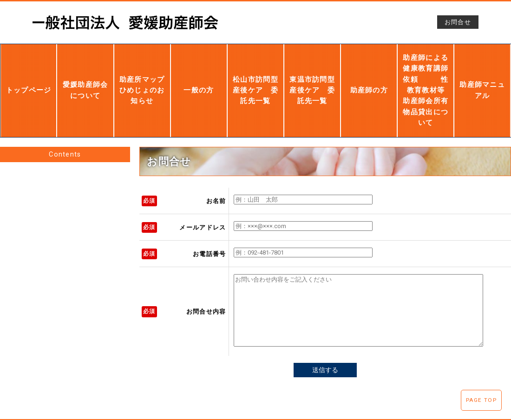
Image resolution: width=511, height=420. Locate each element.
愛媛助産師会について (85, 78)
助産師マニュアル (482, 78)
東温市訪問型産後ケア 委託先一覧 (312, 78)
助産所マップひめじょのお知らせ (142, 78)
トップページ (29, 78)
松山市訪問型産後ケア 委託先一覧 (255, 79)
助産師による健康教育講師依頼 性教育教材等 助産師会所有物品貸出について (426, 78)
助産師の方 (369, 78)
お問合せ (458, 22)
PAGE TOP (481, 400)
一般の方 (199, 78)
